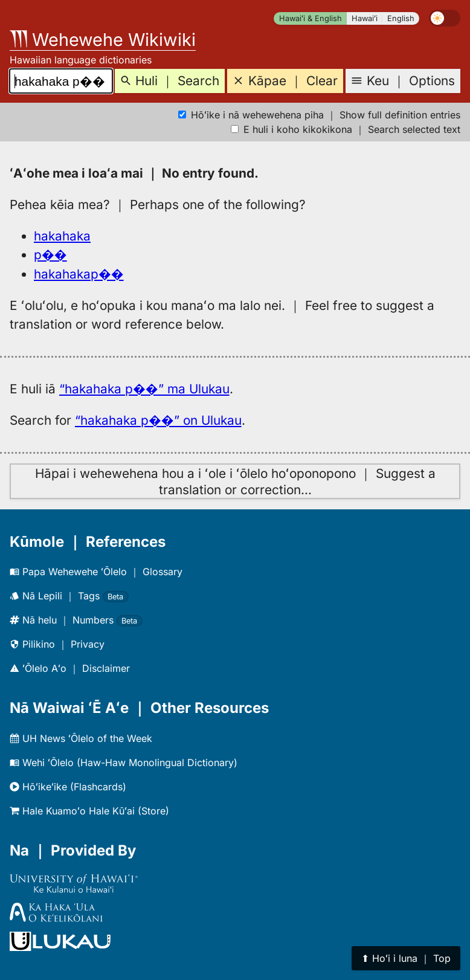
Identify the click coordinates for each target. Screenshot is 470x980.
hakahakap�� (79, 274)
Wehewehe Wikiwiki (103, 40)
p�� (50, 255)
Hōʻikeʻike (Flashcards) (68, 787)
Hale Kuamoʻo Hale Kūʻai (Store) (89, 811)
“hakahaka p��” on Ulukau (158, 420)
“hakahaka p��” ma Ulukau (144, 389)
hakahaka (62, 236)
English (401, 18)
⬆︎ (406, 958)
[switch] (445, 18)
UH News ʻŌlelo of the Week (81, 738)
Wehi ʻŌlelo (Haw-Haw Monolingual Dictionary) (124, 762)
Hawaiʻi (365, 18)
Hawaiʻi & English (311, 18)
